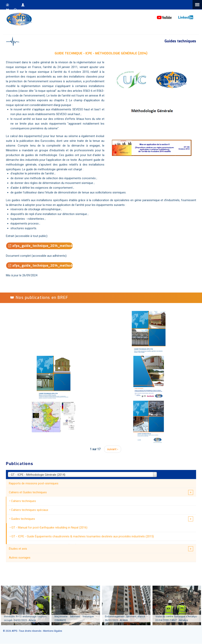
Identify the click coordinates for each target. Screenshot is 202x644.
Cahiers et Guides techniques (28, 492)
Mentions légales (53, 631)
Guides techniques (23, 519)
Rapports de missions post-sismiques (34, 483)
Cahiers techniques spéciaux (30, 510)
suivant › (113, 449)
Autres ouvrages (20, 558)
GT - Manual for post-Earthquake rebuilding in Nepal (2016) (49, 528)
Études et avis (18, 549)
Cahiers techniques (23, 501)
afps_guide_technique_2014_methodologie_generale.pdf (41, 266)
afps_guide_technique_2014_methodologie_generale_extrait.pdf (41, 246)
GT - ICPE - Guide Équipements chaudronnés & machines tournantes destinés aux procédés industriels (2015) (83, 536)
